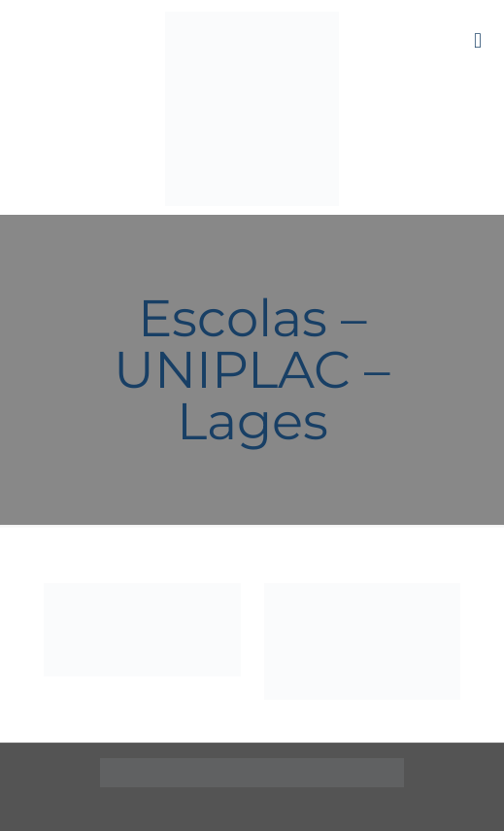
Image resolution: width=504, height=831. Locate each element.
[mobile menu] (478, 39)
